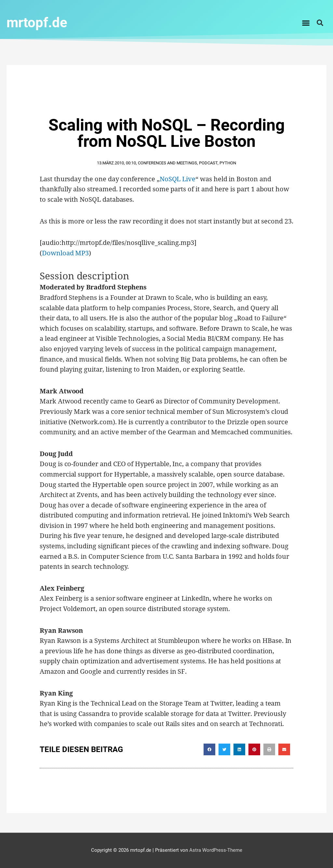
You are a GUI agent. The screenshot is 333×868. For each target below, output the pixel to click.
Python (228, 163)
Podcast (208, 163)
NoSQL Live (178, 179)
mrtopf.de (37, 23)
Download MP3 (65, 253)
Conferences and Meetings (167, 163)
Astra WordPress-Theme (216, 850)
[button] (306, 23)
